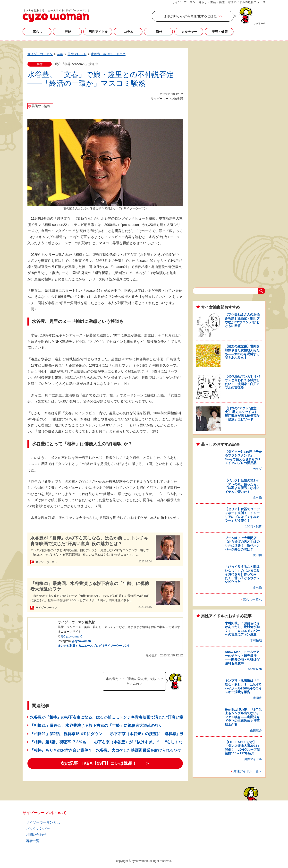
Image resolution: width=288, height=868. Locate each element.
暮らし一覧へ (252, 600)
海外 (159, 32)
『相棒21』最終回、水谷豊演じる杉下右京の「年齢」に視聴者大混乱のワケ (90, 586)
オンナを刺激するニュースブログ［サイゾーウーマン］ (94, 646)
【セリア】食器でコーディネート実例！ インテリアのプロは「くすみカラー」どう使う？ (242, 515)
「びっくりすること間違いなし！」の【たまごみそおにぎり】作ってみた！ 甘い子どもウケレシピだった (242, 574)
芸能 (68, 32)
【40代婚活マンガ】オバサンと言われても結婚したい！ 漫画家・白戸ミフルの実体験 (242, 382)
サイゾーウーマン (56, 16)
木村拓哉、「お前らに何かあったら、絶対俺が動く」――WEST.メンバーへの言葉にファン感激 (242, 629)
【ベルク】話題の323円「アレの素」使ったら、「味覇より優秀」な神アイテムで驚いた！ (242, 486)
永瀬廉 (257, 698)
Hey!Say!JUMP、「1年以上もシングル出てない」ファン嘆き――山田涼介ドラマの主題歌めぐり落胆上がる (243, 717)
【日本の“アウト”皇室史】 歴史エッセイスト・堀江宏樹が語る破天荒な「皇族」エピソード (243, 414)
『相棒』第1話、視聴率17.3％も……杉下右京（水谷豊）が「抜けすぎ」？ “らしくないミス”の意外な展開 (125, 742)
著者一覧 (33, 841)
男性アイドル (98, 32)
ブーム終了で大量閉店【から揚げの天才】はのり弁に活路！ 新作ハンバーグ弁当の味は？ (242, 544)
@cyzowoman (81, 641)
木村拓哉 (256, 640)
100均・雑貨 (254, 526)
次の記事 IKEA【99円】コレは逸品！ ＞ (105, 763)
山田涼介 (256, 730)
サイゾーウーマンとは (43, 822)
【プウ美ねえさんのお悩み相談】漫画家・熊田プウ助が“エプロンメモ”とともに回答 (242, 320)
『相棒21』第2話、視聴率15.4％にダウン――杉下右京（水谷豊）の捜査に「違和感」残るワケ (113, 734)
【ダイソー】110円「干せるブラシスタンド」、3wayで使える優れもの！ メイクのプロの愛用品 (245, 457)
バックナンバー (38, 828)
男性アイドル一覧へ (248, 771)
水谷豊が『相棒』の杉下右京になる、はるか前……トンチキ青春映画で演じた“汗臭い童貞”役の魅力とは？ (89, 541)
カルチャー (189, 32)
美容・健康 (220, 32)
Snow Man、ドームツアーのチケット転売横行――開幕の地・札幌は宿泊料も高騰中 (242, 658)
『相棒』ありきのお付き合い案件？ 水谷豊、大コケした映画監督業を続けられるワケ (106, 750)
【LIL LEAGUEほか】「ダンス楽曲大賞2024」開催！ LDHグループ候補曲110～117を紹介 (243, 748)
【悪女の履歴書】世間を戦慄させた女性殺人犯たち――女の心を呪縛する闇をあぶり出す (242, 352)
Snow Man (255, 669)
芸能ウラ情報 (41, 106)
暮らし (38, 32)
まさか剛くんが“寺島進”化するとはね (190, 16)
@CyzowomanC (71, 636)
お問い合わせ (36, 834)
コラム (129, 32)
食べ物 (257, 498)
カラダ (257, 469)
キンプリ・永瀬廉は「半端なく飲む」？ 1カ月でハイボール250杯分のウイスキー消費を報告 (243, 686)
